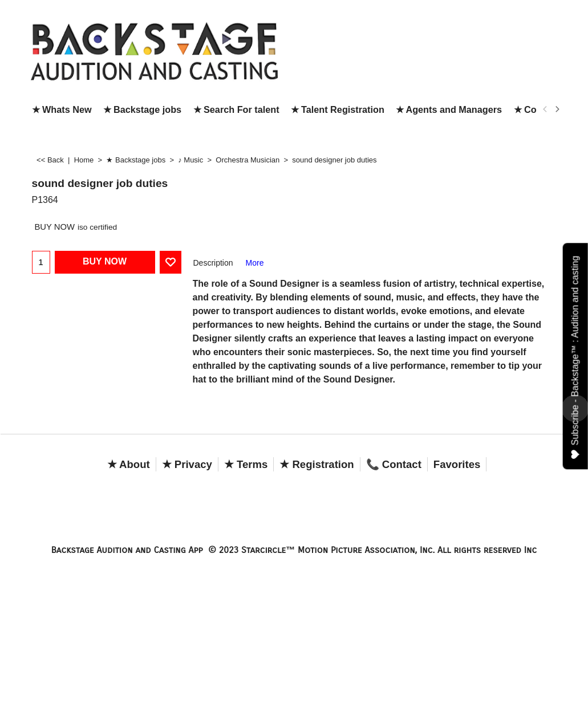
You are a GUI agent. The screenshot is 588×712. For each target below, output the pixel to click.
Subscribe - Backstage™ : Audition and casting (576, 357)
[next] (557, 109)
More (255, 263)
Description (213, 263)
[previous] (546, 109)
